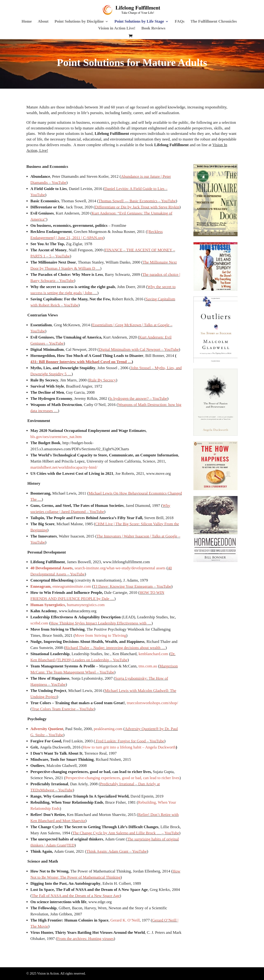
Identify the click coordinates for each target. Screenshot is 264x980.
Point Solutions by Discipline (79, 22)
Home (27, 22)
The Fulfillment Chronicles (214, 22)
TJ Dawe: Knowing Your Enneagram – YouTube (132, 586)
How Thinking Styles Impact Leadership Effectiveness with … (101, 623)
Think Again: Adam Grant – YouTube (116, 851)
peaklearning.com (108, 729)
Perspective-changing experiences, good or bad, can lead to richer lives (122, 778)
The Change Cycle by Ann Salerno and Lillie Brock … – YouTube (126, 833)
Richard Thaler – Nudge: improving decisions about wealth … (115, 648)
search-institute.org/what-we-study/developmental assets (120, 568)
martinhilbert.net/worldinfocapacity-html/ (64, 467)
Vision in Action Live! (117, 29)
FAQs (180, 22)
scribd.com (39, 623)
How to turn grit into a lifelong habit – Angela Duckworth (129, 747)
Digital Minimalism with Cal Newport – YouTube (139, 349)
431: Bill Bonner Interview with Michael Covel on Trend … (81, 362)
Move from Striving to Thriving (100, 635)
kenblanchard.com (153, 654)
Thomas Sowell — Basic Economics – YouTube (137, 201)
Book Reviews (153, 29)
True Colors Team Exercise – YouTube (63, 709)
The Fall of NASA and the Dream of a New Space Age (76, 896)
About (43, 22)
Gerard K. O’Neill (125, 920)
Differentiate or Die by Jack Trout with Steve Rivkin (137, 207)
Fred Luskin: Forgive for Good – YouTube (130, 741)
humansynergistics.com (86, 605)
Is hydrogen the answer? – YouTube (138, 399)
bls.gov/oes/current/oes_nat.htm (56, 437)
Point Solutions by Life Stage (139, 22)
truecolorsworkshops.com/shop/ (152, 703)
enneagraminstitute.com (72, 586)
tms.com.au (148, 666)
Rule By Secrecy (102, 380)
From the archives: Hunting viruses (85, 939)
